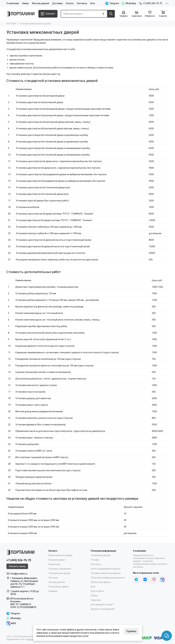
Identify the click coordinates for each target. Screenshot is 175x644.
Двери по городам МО (103, 609)
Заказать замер (17, 566)
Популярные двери (59, 587)
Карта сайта (97, 591)
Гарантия (96, 600)
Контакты (82, 3)
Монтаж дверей (41, 3)
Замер (25, 3)
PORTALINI (11, 24)
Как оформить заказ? (102, 605)
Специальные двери (59, 573)
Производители (57, 582)
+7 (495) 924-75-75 (151, 3)
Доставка (57, 3)
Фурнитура (54, 564)
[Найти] (111, 14)
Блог (93, 3)
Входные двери (57, 560)
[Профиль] (124, 14)
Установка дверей (101, 555)
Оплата (70, 3)
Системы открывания (60, 569)
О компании (13, 3)
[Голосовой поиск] (103, 14)
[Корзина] (163, 14)
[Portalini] (21, 14)
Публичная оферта (101, 582)
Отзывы (95, 560)
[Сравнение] (137, 14)
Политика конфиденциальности (108, 578)
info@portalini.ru (19, 574)
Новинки (53, 591)
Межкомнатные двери (60, 555)
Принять (131, 631)
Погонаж (53, 578)
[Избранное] (150, 14)
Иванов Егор (32, 639)
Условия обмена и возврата (106, 573)
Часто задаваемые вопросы (106, 569)
